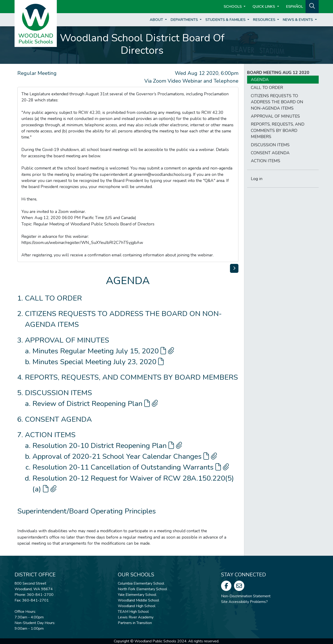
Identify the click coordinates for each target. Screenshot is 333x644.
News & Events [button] (298, 20)
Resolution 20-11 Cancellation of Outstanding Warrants (131, 467)
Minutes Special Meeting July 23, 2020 (98, 362)
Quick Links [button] (264, 7)
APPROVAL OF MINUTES (67, 340)
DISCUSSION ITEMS (58, 393)
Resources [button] (265, 20)
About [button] (157, 20)
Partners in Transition (135, 623)
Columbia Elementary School (141, 583)
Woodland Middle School (138, 600)
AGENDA (260, 80)
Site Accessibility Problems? (244, 602)
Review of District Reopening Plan (95, 404)
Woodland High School (137, 606)
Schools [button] (233, 7)
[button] (312, 6)
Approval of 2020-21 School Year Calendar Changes (125, 456)
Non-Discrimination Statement (246, 596)
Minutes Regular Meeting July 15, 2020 (103, 351)
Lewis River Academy (136, 617)
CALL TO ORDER (53, 298)
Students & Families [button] (226, 20)
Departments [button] (185, 20)
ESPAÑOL (295, 7)
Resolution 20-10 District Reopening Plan (107, 446)
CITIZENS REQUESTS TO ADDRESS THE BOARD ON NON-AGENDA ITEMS (277, 102)
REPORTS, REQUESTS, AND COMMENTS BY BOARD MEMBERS (131, 377)
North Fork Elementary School (142, 589)
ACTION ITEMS (50, 435)
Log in (257, 179)
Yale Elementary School (137, 595)
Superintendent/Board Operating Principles (87, 511)
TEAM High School (133, 612)
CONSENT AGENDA (58, 419)
